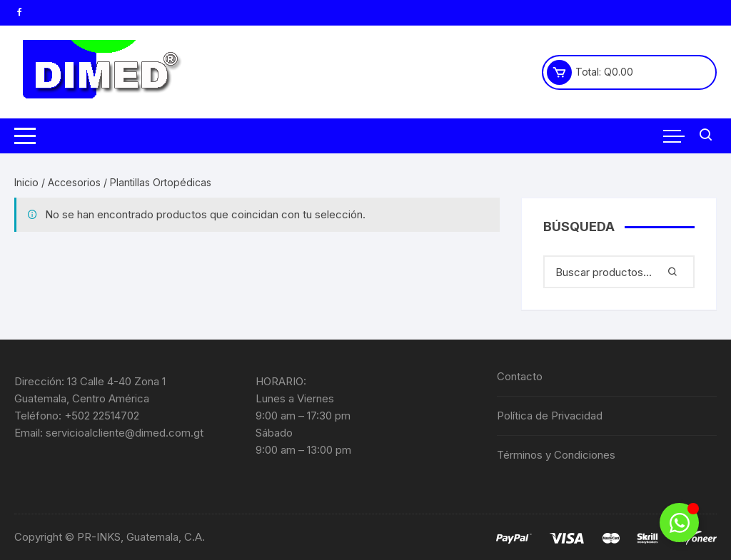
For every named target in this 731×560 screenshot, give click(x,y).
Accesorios (74, 182)
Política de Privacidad (550, 416)
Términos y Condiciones (556, 455)
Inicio (26, 182)
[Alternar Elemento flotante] (679, 523)
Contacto (520, 376)
